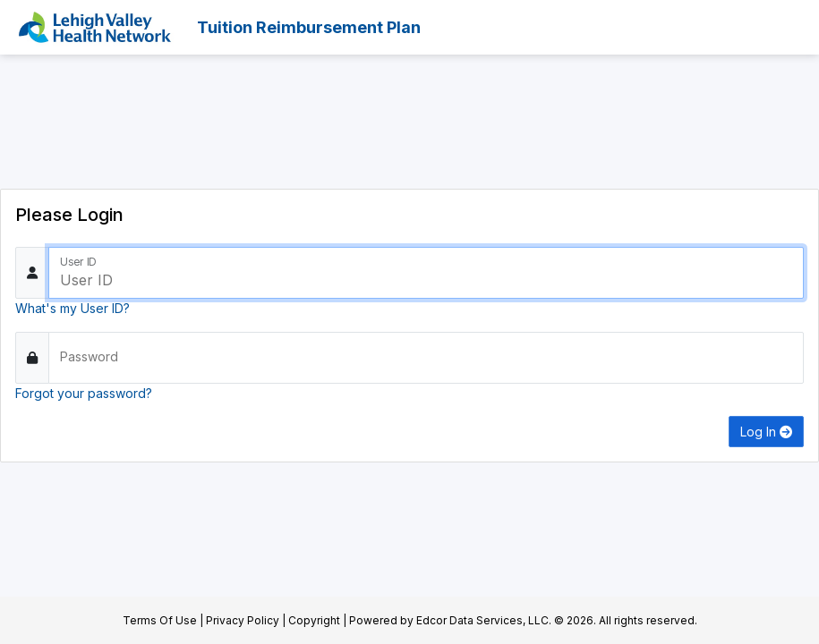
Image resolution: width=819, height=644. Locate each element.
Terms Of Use (160, 620)
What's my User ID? (73, 308)
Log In (766, 432)
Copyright (314, 620)
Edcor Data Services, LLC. (484, 620)
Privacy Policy (243, 620)
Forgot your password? (84, 393)
